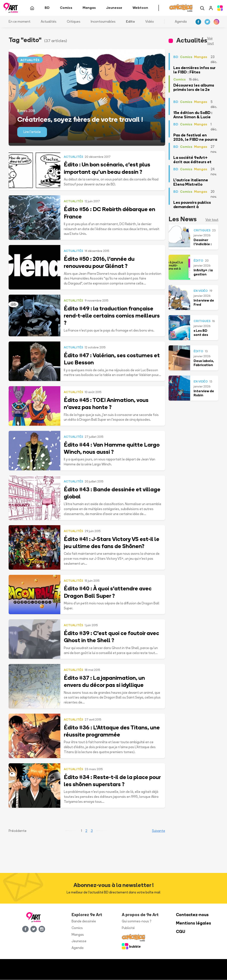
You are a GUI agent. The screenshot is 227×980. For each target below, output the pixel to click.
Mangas (78, 935)
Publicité (128, 928)
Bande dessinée (84, 921)
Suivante (159, 831)
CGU (181, 932)
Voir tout (211, 41)
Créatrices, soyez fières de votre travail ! (80, 119)
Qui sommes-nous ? (137, 921)
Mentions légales (193, 923)
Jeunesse (79, 941)
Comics (77, 928)
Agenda (181, 21)
